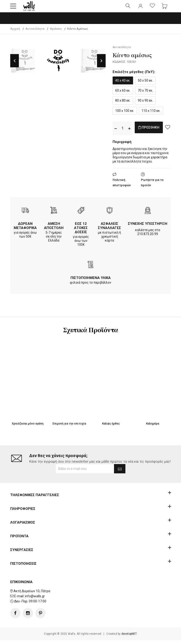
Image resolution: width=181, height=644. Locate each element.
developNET (129, 638)
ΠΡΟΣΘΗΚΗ (154, 132)
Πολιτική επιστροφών (122, 186)
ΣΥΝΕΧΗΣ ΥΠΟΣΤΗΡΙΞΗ (148, 228)
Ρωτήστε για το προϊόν (152, 186)
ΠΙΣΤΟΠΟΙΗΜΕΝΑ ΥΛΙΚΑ (91, 282)
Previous (15, 65)
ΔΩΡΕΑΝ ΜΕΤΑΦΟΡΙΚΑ (25, 230)
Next (101, 65)
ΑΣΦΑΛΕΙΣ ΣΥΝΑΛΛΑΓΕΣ (109, 230)
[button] (13, 8)
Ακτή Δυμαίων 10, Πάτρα (32, 595)
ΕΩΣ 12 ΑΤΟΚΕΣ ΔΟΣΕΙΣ (81, 232)
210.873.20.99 (148, 238)
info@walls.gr (35, 600)
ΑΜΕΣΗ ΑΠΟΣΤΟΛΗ (54, 230)
